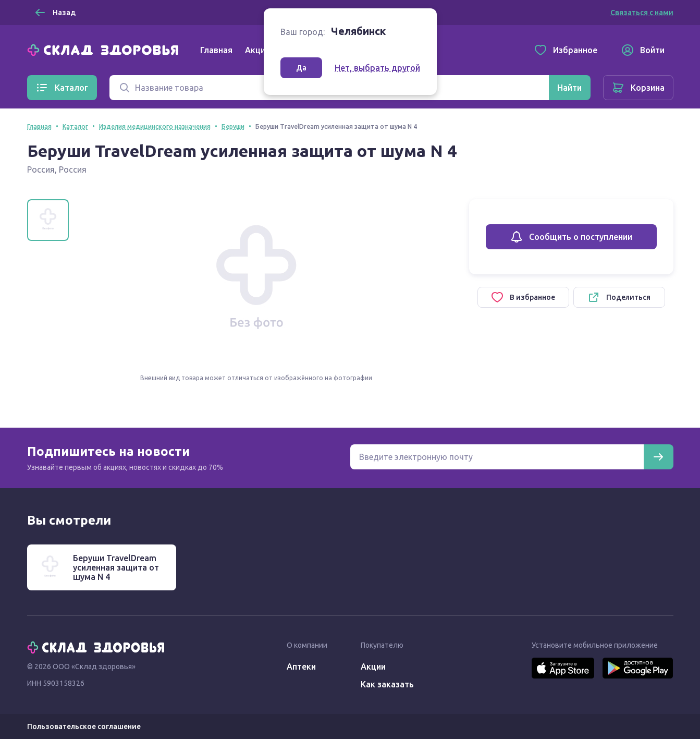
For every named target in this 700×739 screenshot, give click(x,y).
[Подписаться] (658, 457)
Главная (216, 50)
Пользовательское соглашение (84, 726)
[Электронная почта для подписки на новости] (497, 457)
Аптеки (301, 667)
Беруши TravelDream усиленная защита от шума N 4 (116, 567)
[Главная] (105, 49)
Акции (257, 50)
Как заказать (387, 684)
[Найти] (569, 88)
